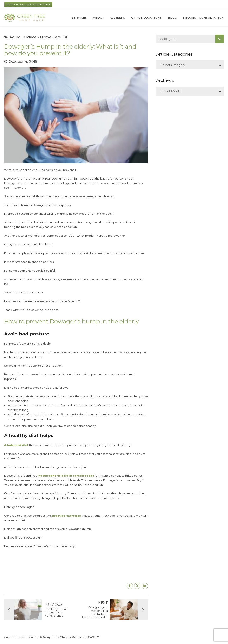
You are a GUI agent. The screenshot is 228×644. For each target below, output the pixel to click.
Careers (118, 18)
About (99, 18)
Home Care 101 (54, 37)
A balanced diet (16, 445)
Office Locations (146, 18)
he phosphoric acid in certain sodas (66, 476)
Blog (172, 18)
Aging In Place (23, 37)
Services (79, 18)
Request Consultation (203, 18)
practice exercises (67, 516)
